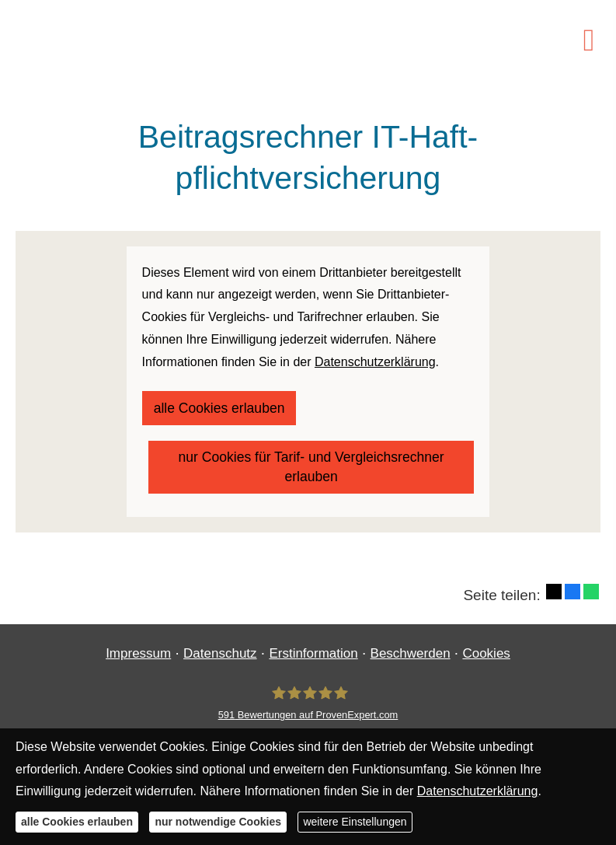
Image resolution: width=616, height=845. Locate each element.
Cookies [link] (486, 639)
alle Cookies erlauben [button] (77, 822)
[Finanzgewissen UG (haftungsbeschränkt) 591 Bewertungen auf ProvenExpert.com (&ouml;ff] (308, 690)
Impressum (138, 639)
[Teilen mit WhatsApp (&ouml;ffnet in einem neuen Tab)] (591, 578)
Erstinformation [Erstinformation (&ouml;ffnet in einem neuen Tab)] (313, 639)
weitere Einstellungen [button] (355, 822)
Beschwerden (411, 639)
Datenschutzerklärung (478, 791)
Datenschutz (220, 639)
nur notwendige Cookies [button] (218, 822)
